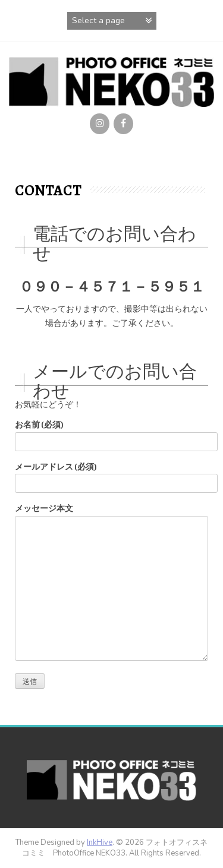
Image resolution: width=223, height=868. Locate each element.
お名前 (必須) (111, 433)
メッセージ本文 (111, 516)
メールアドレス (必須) (111, 475)
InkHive (100, 842)
